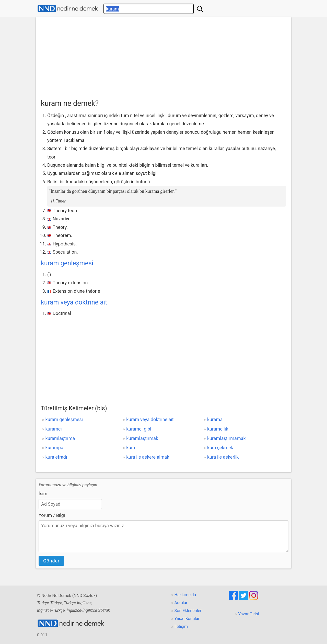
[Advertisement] (163, 59)
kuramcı (53, 429)
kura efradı (56, 457)
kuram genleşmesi (67, 263)
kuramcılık (218, 429)
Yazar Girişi (249, 614)
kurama (215, 419)
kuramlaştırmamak (226, 438)
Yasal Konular (187, 619)
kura (131, 448)
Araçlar (181, 603)
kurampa (54, 448)
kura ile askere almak (148, 457)
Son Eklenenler (188, 611)
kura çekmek (220, 448)
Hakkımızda (185, 595)
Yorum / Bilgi (52, 515)
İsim (43, 494)
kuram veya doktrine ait (74, 302)
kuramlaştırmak (142, 438)
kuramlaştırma (60, 438)
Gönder (51, 561)
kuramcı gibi (139, 429)
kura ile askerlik (223, 457)
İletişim (181, 626)
